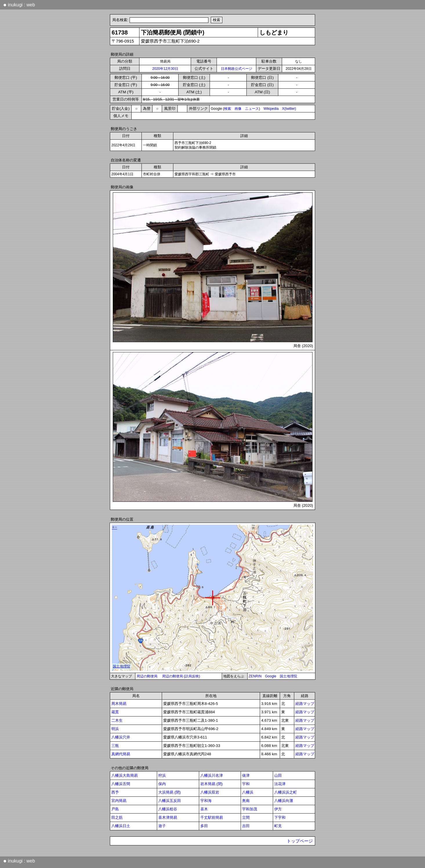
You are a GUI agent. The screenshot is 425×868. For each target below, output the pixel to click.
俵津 (246, 775)
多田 (204, 826)
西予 (115, 792)
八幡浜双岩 (210, 792)
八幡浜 (248, 792)
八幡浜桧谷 (168, 809)
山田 (278, 775)
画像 (238, 109)
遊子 (162, 826)
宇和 (246, 784)
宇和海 (206, 801)
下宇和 (280, 817)
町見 (278, 826)
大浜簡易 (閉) (170, 792)
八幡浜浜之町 (286, 792)
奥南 (246, 801)
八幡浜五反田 (170, 801)
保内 (162, 784)
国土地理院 (288, 676)
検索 (228, 109)
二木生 (117, 720)
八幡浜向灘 (284, 801)
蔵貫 (115, 712)
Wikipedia (271, 109)
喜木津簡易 (168, 817)
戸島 (115, 809)
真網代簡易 (121, 754)
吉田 (246, 826)
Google (271, 676)
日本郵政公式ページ (237, 69)
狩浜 (162, 775)
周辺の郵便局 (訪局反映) (181, 676)
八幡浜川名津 (212, 775)
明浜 (115, 729)
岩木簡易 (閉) (212, 784)
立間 (246, 817)
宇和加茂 (250, 809)
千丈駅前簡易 (212, 817)
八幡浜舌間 (121, 784)
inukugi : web (19, 5)
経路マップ (305, 704)
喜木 (204, 809)
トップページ (300, 841)
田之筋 (117, 817)
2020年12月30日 (165, 69)
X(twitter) (289, 109)
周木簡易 (119, 704)
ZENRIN (255, 676)
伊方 (278, 809)
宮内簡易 (119, 801)
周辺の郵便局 (147, 676)
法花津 (280, 784)
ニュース (252, 109)
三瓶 (115, 746)
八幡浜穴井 (121, 737)
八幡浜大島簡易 (125, 775)
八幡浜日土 (121, 826)
